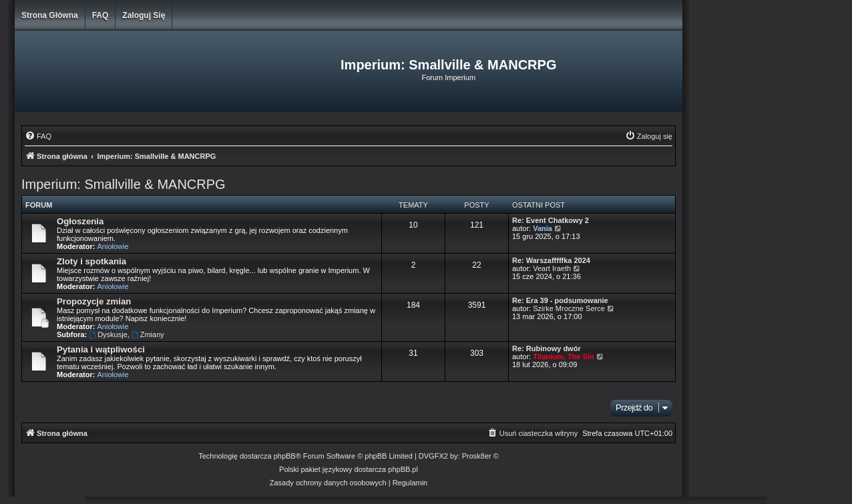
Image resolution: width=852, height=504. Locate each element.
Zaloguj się (144, 15)
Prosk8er (477, 456)
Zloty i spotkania (91, 261)
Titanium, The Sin (563, 356)
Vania (543, 228)
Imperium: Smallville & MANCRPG (124, 184)
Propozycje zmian (94, 301)
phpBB (285, 456)
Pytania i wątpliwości (101, 349)
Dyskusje (108, 334)
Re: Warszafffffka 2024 (551, 260)
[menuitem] (38, 136)
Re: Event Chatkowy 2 (551, 220)
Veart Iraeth (552, 268)
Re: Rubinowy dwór (547, 348)
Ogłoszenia (80, 221)
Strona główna (50, 15)
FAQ (100, 15)
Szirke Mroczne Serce (569, 308)
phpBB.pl (403, 469)
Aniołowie (113, 246)
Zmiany (148, 334)
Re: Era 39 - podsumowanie (560, 300)
